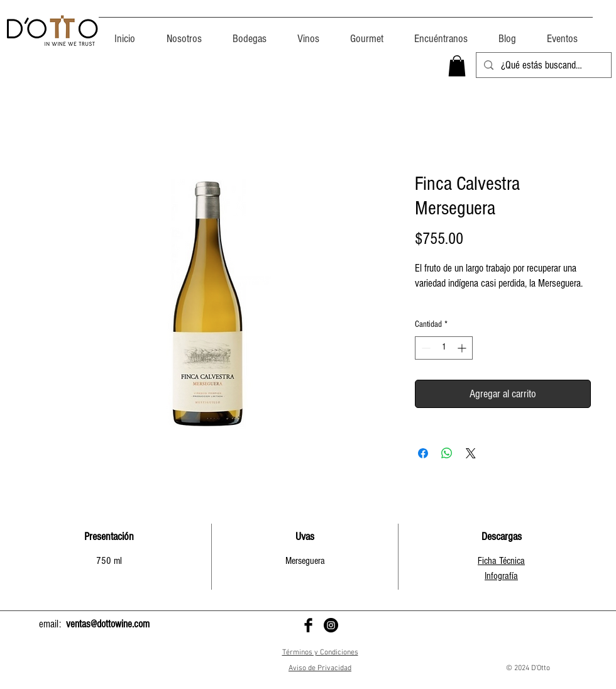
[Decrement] (425, 348)
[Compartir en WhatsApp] (447, 453)
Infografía (501, 576)
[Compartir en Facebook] (423, 453)
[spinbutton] (444, 348)
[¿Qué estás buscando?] (543, 65)
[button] (457, 66)
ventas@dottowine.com (108, 624)
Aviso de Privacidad (320, 668)
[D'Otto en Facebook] (308, 625)
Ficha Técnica (501, 561)
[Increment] (463, 348)
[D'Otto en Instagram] (331, 625)
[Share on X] (471, 453)
